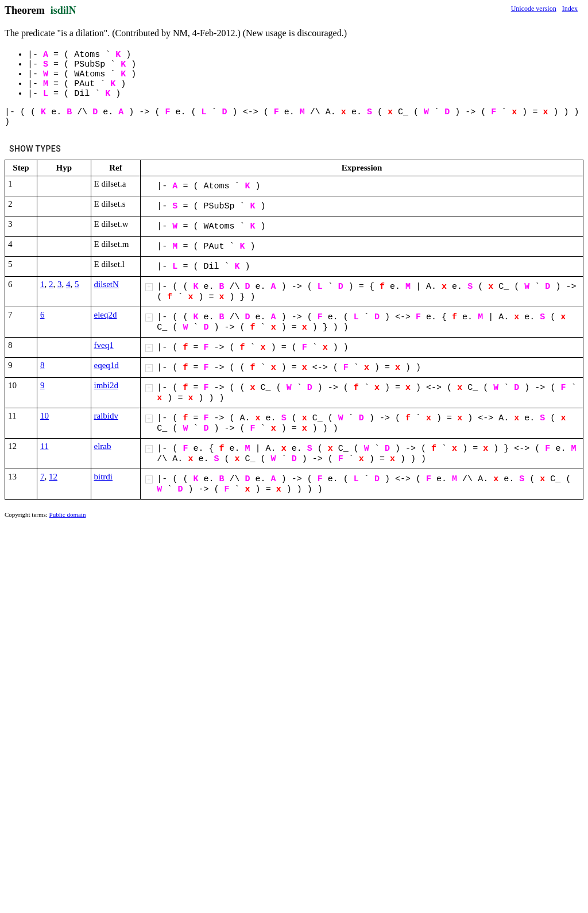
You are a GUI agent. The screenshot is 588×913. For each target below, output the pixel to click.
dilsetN (107, 284)
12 (53, 477)
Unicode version (534, 9)
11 (44, 446)
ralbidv (107, 416)
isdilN (63, 10)
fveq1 (104, 345)
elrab (103, 446)
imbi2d (107, 385)
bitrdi (104, 477)
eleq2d (106, 315)
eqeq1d (107, 365)
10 (45, 416)
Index (570, 9)
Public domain (68, 514)
